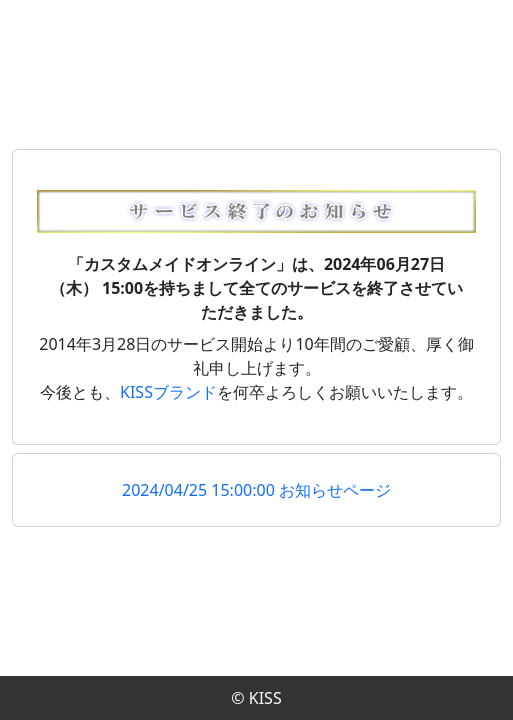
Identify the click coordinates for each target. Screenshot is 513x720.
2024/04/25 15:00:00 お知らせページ (256, 490)
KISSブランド (168, 392)
